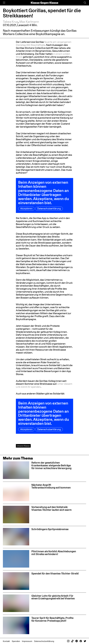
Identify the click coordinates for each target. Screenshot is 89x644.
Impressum (27, 641)
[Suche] (85, 3)
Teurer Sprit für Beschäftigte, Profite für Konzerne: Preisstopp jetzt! (52, 619)
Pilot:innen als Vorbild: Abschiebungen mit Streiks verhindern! (54, 553)
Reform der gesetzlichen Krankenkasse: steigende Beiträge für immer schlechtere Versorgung (51, 465)
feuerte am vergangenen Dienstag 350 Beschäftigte (44, 43)
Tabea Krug (11, 22)
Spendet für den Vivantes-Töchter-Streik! (55, 573)
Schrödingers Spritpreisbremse (50, 529)
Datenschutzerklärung (49, 209)
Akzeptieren (26, 209)
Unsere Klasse (23, 446)
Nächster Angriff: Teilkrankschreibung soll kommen (51, 486)
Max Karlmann (29, 22)
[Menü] (4, 3)
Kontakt (6, 641)
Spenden (16, 641)
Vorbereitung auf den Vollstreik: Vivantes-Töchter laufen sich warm (52, 508)
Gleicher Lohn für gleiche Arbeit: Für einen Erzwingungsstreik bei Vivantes (53, 597)
